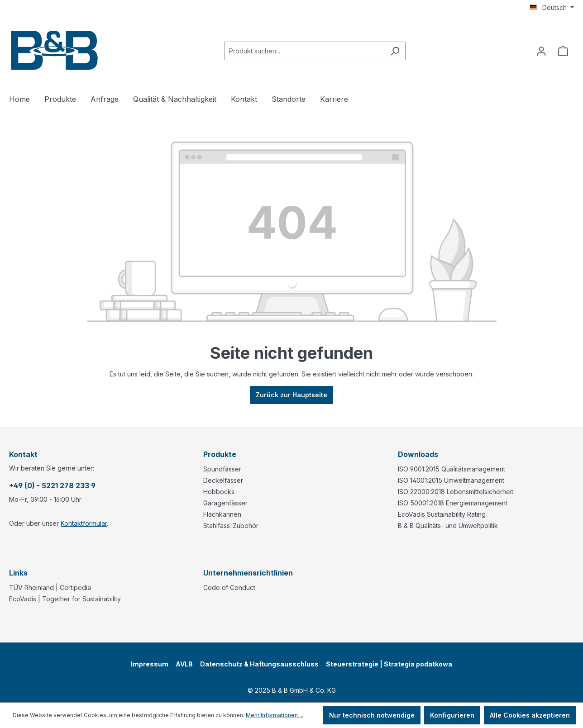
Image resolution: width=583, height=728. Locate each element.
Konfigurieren (452, 715)
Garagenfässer (225, 503)
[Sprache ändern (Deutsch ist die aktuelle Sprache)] (552, 8)
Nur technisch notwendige (372, 715)
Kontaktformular (84, 523)
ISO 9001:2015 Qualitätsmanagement (452, 469)
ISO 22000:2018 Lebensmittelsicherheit (456, 492)
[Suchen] (395, 51)
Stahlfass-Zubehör (231, 526)
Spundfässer (222, 469)
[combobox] (305, 51)
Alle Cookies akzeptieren (530, 715)
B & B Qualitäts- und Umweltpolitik (448, 526)
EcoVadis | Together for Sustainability (65, 599)
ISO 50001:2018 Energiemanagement (453, 503)
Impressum (150, 664)
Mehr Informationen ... (275, 715)
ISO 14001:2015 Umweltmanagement (451, 480)
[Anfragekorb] (563, 51)
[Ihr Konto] (541, 51)
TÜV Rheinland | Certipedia (50, 588)
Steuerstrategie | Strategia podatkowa (389, 664)
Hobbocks (219, 492)
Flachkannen (222, 514)
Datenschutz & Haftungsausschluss (259, 664)
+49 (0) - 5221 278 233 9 (52, 485)
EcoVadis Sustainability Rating (442, 514)
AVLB (184, 664)
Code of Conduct (229, 588)
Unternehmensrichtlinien (248, 573)
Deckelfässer (223, 480)
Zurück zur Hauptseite (291, 395)
